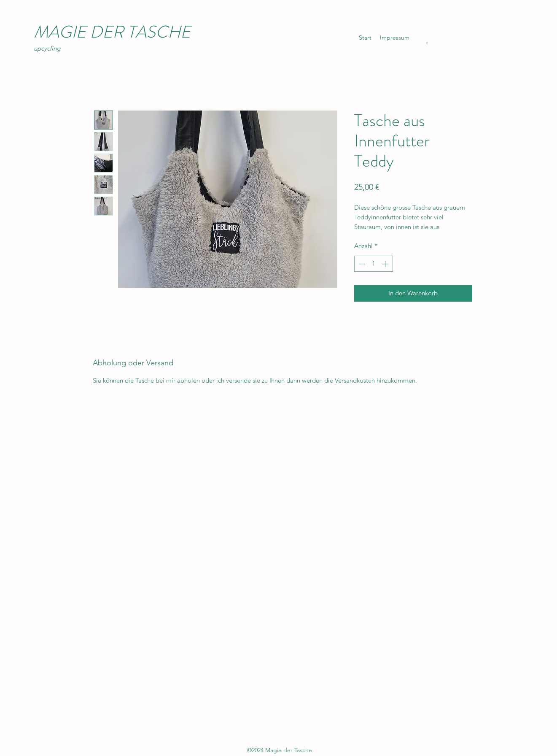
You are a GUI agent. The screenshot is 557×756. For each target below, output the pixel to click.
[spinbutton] (373, 264)
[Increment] (386, 264)
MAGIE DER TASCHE (112, 32)
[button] (427, 43)
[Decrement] (361, 264)
